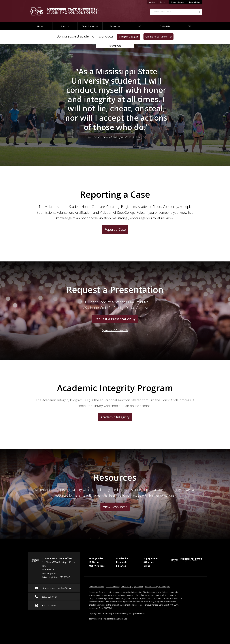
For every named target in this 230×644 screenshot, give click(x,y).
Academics (122, 558)
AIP (140, 26)
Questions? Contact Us (115, 330)
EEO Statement (112, 587)
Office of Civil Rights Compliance (125, 605)
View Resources (115, 507)
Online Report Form (158, 37)
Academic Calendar (178, 2)
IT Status (94, 562)
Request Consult (128, 37)
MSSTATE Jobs (97, 566)
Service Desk (123, 619)
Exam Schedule (195, 2)
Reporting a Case (90, 26)
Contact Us (165, 26)
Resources (115, 26)
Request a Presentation (115, 319)
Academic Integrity (115, 417)
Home (40, 26)
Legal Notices (137, 587)
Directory (164, 2)
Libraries (121, 566)
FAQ (190, 26)
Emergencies (96, 558)
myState (153, 2)
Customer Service (97, 587)
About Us (65, 26)
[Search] (199, 12)
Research (121, 562)
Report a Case (115, 229)
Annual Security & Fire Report (158, 587)
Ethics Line (125, 587)
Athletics (149, 562)
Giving (147, 566)
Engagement (151, 558)
